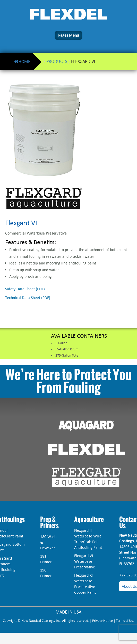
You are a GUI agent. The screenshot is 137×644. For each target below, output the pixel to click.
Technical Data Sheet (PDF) (28, 298)
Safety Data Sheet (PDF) (25, 289)
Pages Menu (68, 35)
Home (22, 61)
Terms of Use (125, 621)
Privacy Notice (102, 621)
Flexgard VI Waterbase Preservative (85, 561)
